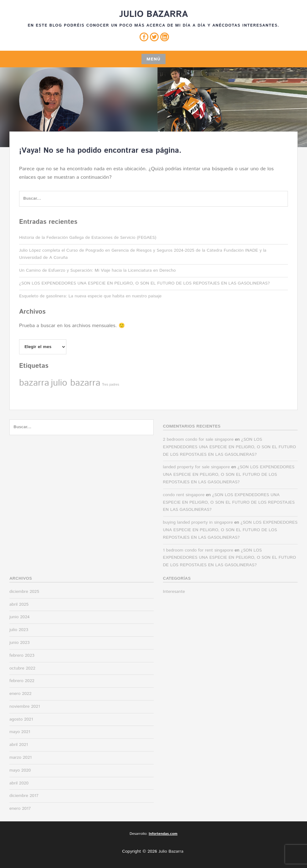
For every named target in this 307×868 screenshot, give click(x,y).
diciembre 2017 (24, 796)
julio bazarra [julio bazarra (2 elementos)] (75, 383)
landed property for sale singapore (197, 467)
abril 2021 (19, 745)
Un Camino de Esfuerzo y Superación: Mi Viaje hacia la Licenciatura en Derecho (97, 270)
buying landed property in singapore (198, 522)
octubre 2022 (22, 668)
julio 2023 (19, 630)
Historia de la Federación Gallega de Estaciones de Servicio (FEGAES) (88, 238)
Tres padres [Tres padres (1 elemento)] (111, 385)
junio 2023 (20, 643)
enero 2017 (20, 809)
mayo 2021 (20, 732)
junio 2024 (20, 617)
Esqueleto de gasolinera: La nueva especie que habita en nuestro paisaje (90, 296)
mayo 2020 (20, 770)
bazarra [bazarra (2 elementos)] (34, 383)
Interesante (174, 592)
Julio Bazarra (154, 14)
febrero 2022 (22, 681)
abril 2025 (19, 604)
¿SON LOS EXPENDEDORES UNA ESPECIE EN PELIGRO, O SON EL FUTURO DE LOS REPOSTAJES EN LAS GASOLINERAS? (144, 283)
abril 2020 (19, 783)
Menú (153, 59)
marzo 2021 (20, 758)
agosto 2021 (21, 719)
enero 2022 (20, 694)
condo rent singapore (184, 495)
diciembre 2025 (24, 592)
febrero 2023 (22, 655)
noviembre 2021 (25, 706)
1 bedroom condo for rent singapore (198, 550)
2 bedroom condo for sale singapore (198, 439)
